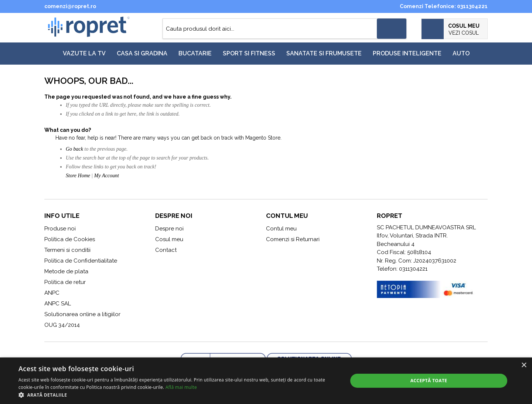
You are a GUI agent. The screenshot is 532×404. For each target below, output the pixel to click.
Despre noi (169, 229)
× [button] (524, 365)
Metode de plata (66, 271)
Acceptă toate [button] (429, 381)
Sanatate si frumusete (324, 53)
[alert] (266, 381)
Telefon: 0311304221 (402, 269)
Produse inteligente (407, 53)
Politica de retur (65, 282)
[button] (178, 395)
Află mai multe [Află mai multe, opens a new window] (181, 387)
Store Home (78, 176)
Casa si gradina (142, 53)
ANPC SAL (58, 304)
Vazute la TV (84, 53)
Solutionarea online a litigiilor (82, 314)
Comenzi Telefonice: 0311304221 (444, 6)
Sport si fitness (249, 53)
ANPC (52, 293)
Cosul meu (169, 239)
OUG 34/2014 (62, 325)
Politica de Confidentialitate (81, 261)
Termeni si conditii (67, 250)
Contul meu (281, 229)
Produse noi (60, 229)
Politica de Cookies (70, 239)
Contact (166, 250)
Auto (461, 53)
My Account (107, 176)
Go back (74, 149)
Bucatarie (195, 53)
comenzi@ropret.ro (70, 6)
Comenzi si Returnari (293, 239)
